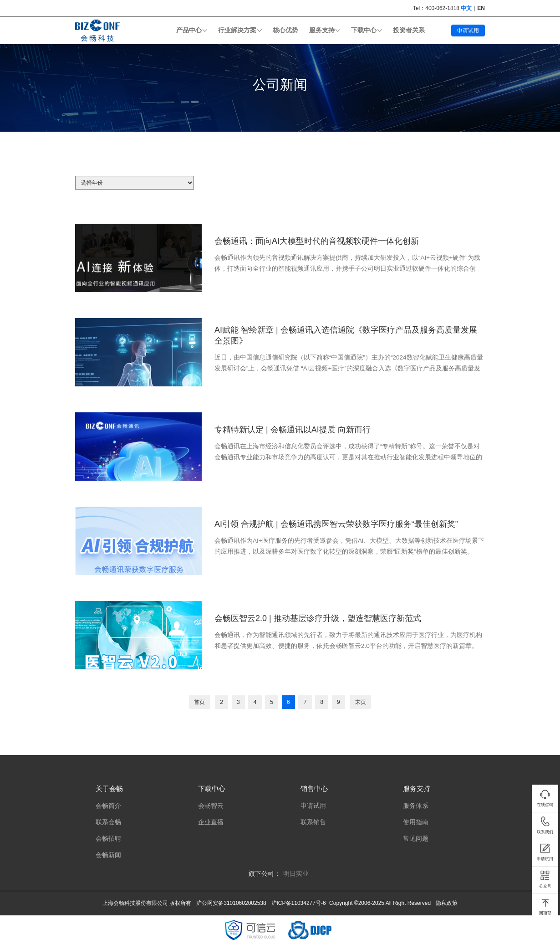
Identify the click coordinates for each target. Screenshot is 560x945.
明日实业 (296, 874)
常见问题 (416, 839)
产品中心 (189, 30)
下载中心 (364, 30)
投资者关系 (409, 30)
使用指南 (416, 822)
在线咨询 (545, 798)
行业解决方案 (237, 30)
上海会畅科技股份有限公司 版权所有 (147, 903)
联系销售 (313, 822)
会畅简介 (108, 806)
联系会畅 (108, 822)
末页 (361, 702)
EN (481, 8)
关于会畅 (109, 788)
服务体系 (416, 806)
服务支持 (322, 30)
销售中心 (314, 788)
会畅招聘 (108, 839)
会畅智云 (211, 806)
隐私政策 (447, 903)
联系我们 (545, 825)
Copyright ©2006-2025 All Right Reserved (380, 903)
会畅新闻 (108, 855)
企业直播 (211, 822)
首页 (199, 702)
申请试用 (468, 31)
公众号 (545, 879)
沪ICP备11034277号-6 (299, 903)
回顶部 (545, 907)
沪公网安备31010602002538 (231, 903)
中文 (466, 8)
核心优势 (285, 30)
